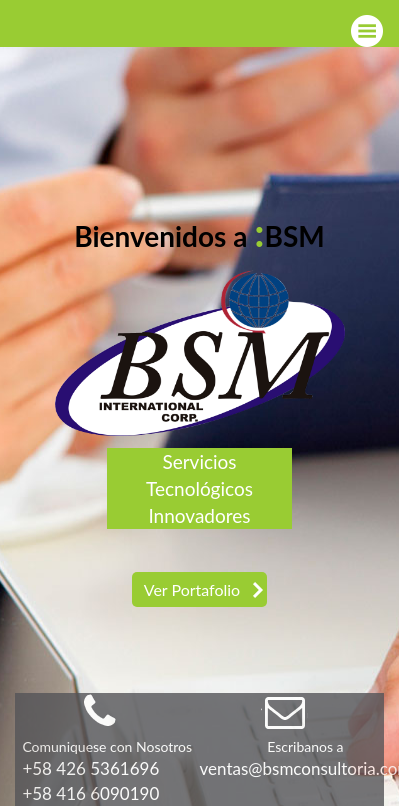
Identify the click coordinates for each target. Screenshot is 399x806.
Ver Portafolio (192, 589)
